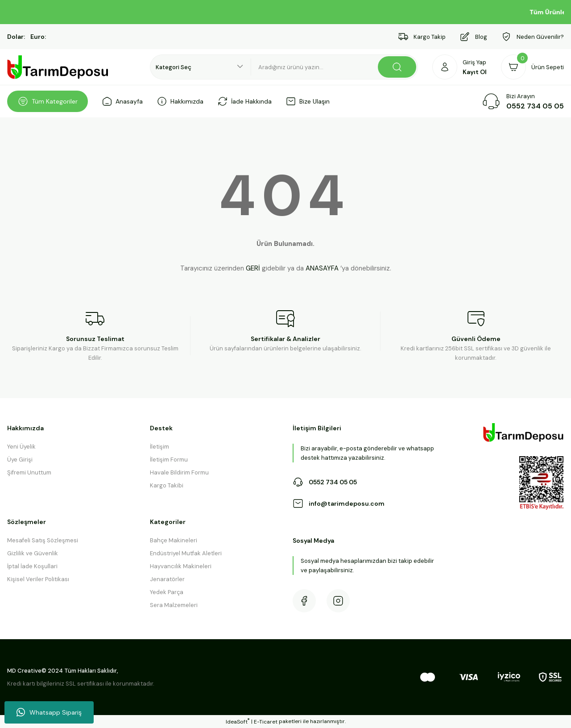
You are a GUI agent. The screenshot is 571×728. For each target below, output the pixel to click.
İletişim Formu (169, 460)
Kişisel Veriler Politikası (38, 579)
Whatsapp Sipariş (49, 712)
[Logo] (58, 67)
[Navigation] (48, 101)
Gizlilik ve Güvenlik (33, 553)
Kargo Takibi (167, 485)
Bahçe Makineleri (174, 540)
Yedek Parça (167, 592)
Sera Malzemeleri (174, 605)
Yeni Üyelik (21, 447)
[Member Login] (459, 67)
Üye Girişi (20, 460)
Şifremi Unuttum (29, 472)
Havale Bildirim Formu (179, 472)
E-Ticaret (266, 722)
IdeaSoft (238, 722)
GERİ (253, 268)
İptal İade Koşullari (32, 566)
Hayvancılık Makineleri (181, 566)
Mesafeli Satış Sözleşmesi (43, 540)
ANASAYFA (322, 268)
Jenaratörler (167, 579)
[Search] (335, 67)
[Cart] (532, 67)
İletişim (159, 447)
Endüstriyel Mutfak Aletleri (186, 553)
